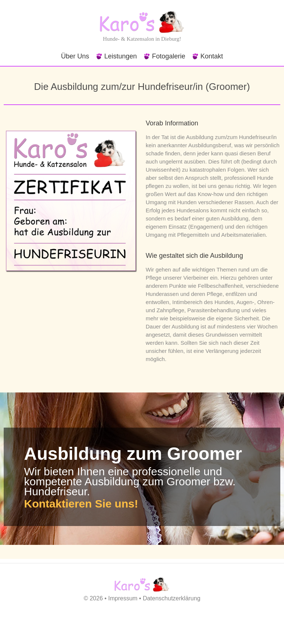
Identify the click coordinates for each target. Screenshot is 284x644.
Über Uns (75, 56)
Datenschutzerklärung (172, 598)
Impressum (123, 598)
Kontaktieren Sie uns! (81, 504)
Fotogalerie (169, 56)
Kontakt (212, 56)
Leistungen (121, 56)
